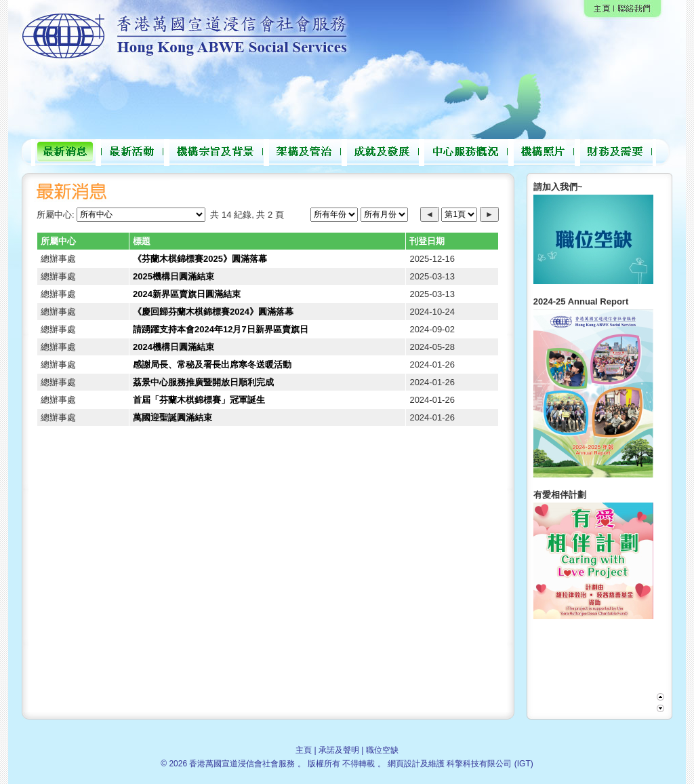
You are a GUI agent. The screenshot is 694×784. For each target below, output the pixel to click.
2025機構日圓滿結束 (173, 276)
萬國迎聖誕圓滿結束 (172, 417)
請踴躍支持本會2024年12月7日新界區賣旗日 (221, 329)
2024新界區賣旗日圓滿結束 (187, 294)
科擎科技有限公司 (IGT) (490, 764)
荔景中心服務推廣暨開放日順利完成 (203, 382)
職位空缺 (382, 750)
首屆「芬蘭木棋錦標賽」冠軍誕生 (199, 400)
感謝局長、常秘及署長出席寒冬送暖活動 (212, 365)
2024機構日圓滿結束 (173, 347)
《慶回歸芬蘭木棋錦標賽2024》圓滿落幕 (213, 312)
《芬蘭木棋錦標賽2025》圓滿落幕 (200, 259)
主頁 (304, 750)
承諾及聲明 (339, 750)
